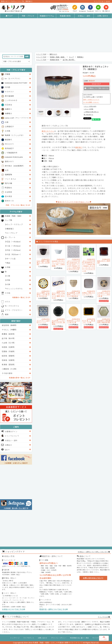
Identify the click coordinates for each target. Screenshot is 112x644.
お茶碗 (8, 267)
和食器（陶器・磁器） (14, 216)
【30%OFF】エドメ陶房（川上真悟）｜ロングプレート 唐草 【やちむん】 (58, 294)
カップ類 (8, 220)
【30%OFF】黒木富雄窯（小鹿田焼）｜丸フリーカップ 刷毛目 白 (73, 294)
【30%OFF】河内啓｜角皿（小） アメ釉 (89, 321)
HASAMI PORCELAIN (14, 157)
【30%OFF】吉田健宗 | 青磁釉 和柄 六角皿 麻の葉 (104, 321)
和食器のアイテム (47, 16)
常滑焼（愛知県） (9, 365)
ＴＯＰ (9, 16)
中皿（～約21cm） (14, 250)
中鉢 (8, 280)
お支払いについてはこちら (14, 609)
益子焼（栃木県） (9, 338)
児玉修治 (8, 105)
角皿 (8, 263)
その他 (8, 293)
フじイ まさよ (10, 179)
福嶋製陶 (8, 175)
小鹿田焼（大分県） (10, 369)
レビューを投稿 (88, 109)
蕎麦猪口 (10, 229)
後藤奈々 (8, 109)
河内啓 (8, 87)
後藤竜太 (8, 113)
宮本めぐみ (9, 201)
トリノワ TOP (41, 54)
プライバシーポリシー (59, 638)
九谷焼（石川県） (9, 343)
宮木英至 (8, 196)
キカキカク (9, 92)
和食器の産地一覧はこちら (20, 378)
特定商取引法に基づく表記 (79, 638)
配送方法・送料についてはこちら (54, 609)
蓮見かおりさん (48, 131)
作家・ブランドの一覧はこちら (18, 205)
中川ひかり (9, 144)
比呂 (7, 170)
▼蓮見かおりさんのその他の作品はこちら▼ (74, 202)
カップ (71, 57)
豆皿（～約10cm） (14, 242)
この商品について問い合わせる (96, 88)
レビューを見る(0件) (90, 106)
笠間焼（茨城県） (9, 351)
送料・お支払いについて (91, 100)
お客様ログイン (9, 431)
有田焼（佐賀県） (9, 347)
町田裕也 (8, 188)
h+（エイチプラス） (13, 79)
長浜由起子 (9, 148)
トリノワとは (98, 1)
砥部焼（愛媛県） (9, 356)
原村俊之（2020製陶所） (15, 166)
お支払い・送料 (84, 16)
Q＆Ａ (6, 449)
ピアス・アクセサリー (14, 310)
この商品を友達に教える (91, 112)
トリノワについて (12, 436)
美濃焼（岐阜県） (9, 334)
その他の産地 (7, 373)
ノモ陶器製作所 (11, 153)
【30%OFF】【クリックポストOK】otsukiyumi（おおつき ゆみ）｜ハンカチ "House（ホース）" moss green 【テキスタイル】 (73, 264)
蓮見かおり (9, 161)
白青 (7, 122)
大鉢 (8, 284)
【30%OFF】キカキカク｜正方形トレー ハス (43, 321)
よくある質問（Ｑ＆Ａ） (91, 102)
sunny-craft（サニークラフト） (17, 118)
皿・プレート (10, 237)
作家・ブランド (28, 16)
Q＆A (108, 1)
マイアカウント (29, 638)
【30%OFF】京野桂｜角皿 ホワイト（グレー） (89, 293)
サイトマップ (97, 638)
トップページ (15, 638)
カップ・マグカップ (15, 224)
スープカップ (12, 233)
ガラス (8, 302)
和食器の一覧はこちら (21, 297)
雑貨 (7, 314)
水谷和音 (8, 192)
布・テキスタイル (12, 306)
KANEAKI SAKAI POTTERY (16, 83)
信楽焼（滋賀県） (9, 360)
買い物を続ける (88, 115)
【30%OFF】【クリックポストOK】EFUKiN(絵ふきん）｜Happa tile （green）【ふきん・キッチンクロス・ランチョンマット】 (89, 265)
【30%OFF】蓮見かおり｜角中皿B (104, 261)
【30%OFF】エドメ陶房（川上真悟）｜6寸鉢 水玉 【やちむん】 (43, 294)
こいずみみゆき (11, 100)
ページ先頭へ (104, 638)
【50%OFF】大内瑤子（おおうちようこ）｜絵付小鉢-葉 (104, 294)
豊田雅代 (8, 140)
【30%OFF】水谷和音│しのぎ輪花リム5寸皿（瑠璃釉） (58, 322)
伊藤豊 (8, 74)
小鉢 (8, 276)
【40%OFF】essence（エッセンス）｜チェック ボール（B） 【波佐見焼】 (58, 263)
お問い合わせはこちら (93, 578)
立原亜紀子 (9, 127)
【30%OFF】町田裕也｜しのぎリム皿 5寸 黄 (73, 321)
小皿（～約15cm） (14, 246)
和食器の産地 (65, 16)
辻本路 (8, 131)
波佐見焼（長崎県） (10, 325)
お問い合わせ (103, 16)
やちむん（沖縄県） (10, 330)
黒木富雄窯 (9, 96)
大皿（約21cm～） (14, 254)
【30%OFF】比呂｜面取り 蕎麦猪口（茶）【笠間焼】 (43, 262)
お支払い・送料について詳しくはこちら (93, 552)
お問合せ (7, 445)
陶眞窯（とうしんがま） (15, 135)
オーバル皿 (11, 259)
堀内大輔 (8, 183)
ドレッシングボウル (15, 289)
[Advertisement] (56, 35)
